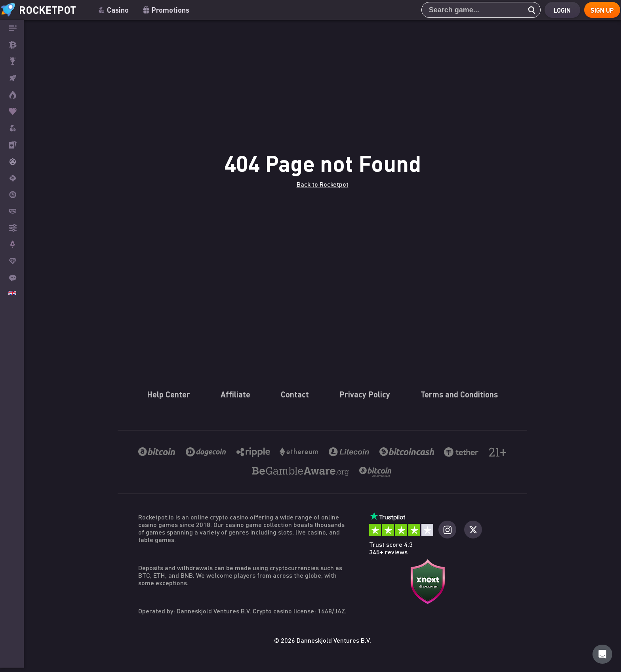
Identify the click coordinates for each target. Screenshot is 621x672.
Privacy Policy (365, 660)
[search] (522, 10)
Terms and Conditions (459, 660)
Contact (295, 660)
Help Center (169, 660)
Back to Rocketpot (323, 317)
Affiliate (235, 660)
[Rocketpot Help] (602, 654)
